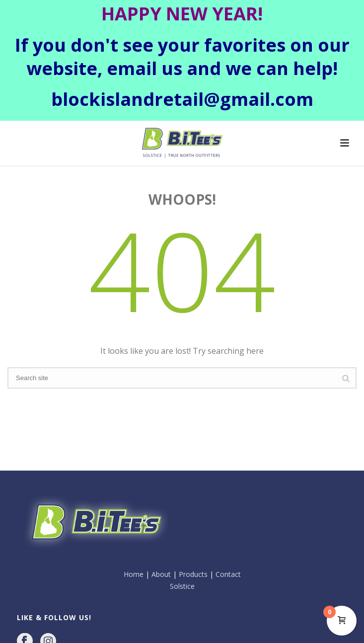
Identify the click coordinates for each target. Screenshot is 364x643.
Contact (228, 535)
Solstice (182, 547)
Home (134, 535)
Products (193, 535)
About (161, 535)
